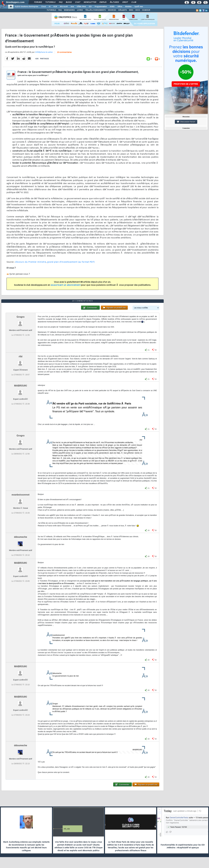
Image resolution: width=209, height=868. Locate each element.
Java (72, 7)
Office (120, 7)
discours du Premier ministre (31, 262)
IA (50, 7)
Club (134, 2)
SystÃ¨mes (139, 7)
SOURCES (112, 10)
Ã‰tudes (114, 2)
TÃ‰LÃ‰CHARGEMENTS (95, 10)
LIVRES (80, 10)
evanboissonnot (21, 495)
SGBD (112, 7)
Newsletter (90, 2)
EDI (90, 7)
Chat (78, 2)
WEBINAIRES (69, 10)
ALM (55, 7)
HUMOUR (146, 10)
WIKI (131, 10)
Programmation (101, 7)
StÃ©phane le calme (44, 52)
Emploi (103, 2)
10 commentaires (64, 52)
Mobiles (128, 7)
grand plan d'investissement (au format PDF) (71, 262)
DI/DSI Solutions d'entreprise (27, 7)
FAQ (61, 2)
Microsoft (64, 7)
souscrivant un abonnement (66, 285)
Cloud (43, 7)
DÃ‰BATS (123, 10)
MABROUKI (20, 386)
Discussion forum (186, 122)
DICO (138, 10)
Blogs (69, 2)
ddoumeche (20, 537)
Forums (38, 2)
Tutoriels (50, 2)
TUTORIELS (51, 10)
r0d (21, 356)
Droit (125, 2)
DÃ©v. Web (81, 7)
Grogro (20, 317)
